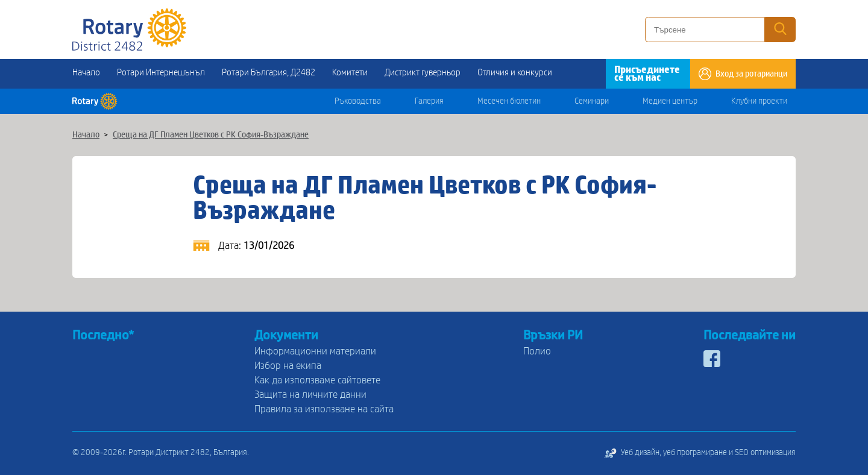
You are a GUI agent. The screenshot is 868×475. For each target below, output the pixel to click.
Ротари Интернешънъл (161, 72)
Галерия (429, 101)
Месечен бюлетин (509, 101)
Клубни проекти (759, 101)
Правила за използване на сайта (324, 409)
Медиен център (670, 101)
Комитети (350, 72)
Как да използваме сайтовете (317, 380)
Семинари (592, 101)
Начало (86, 72)
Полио (537, 351)
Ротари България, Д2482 (269, 72)
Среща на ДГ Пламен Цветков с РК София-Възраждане (211, 135)
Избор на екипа (288, 366)
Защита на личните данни (310, 395)
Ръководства (358, 101)
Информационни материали (315, 351)
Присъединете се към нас (647, 74)
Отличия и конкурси (515, 72)
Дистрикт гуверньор (423, 72)
